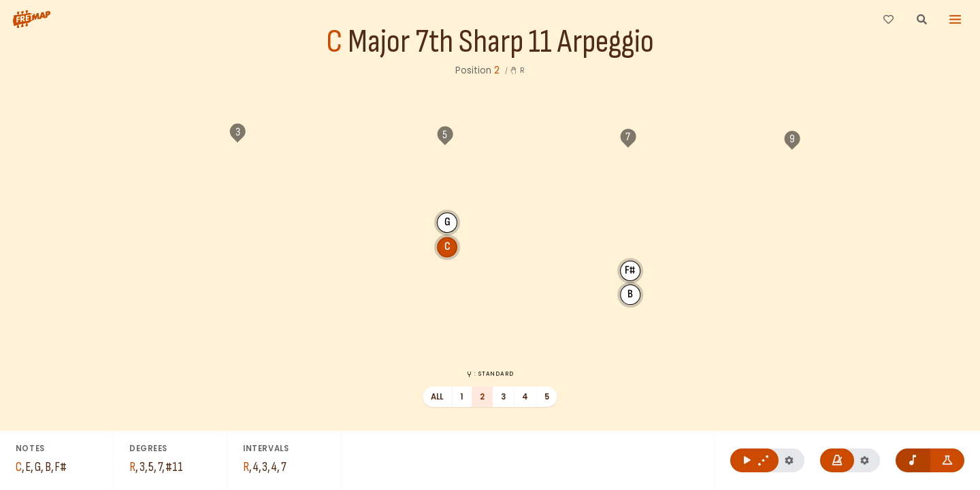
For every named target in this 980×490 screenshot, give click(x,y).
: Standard (490, 374)
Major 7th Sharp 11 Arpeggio (501, 43)
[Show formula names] (948, 460)
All (437, 397)
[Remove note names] (913, 460)
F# (518, 193)
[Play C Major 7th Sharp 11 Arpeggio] (754, 460)
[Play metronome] (837, 460)
